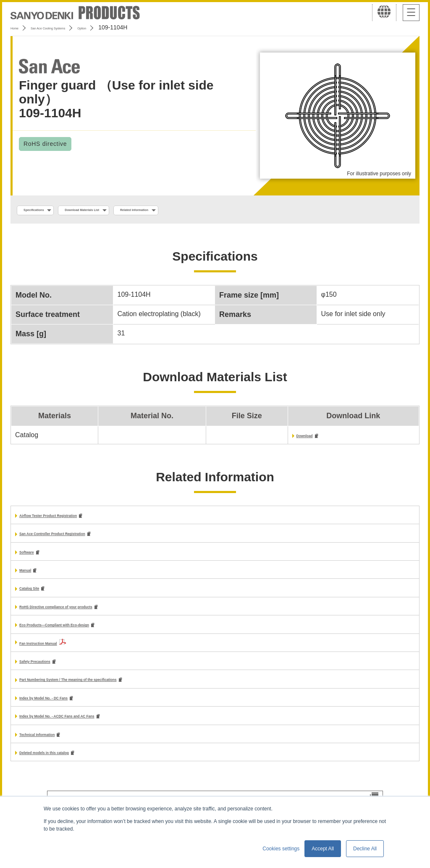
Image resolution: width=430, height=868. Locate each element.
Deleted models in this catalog (68, 766)
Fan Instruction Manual (56, 652)
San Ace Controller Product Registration (84, 538)
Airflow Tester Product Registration (76, 519)
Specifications (46, 211)
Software (34, 557)
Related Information (208, 211)
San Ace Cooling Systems (72, 27)
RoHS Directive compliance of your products (91, 614)
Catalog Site (39, 595)
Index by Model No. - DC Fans (67, 709)
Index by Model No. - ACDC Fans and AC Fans (93, 728)
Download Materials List (123, 211)
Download (312, 438)
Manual (31, 576)
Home (18, 27)
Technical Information (54, 747)
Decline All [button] (365, 849)
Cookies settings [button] (281, 849)
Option (127, 27)
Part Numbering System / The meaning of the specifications (114, 690)
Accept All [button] (323, 849)
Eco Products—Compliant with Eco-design (87, 633)
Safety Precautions (50, 671)
